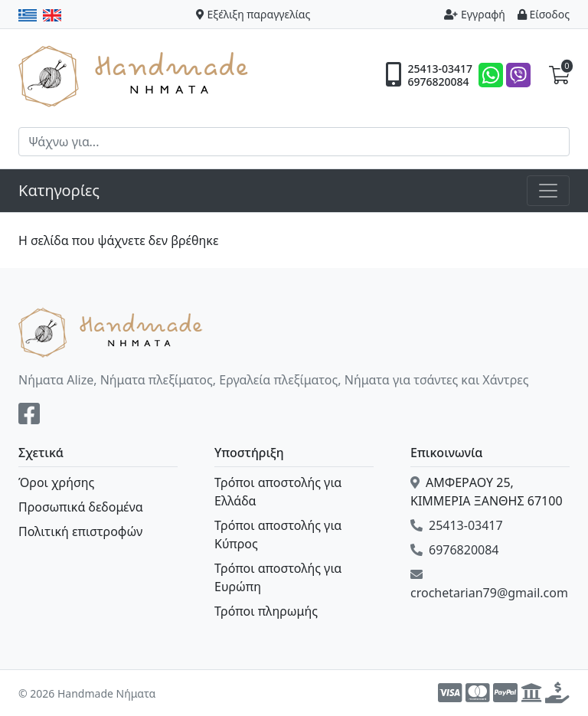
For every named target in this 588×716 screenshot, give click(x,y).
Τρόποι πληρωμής (266, 611)
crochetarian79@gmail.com (489, 585)
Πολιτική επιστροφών (80, 531)
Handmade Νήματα (136, 75)
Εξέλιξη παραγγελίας (253, 14)
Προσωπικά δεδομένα (81, 507)
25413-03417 (440, 69)
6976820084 (438, 82)
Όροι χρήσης (56, 482)
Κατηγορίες (59, 190)
